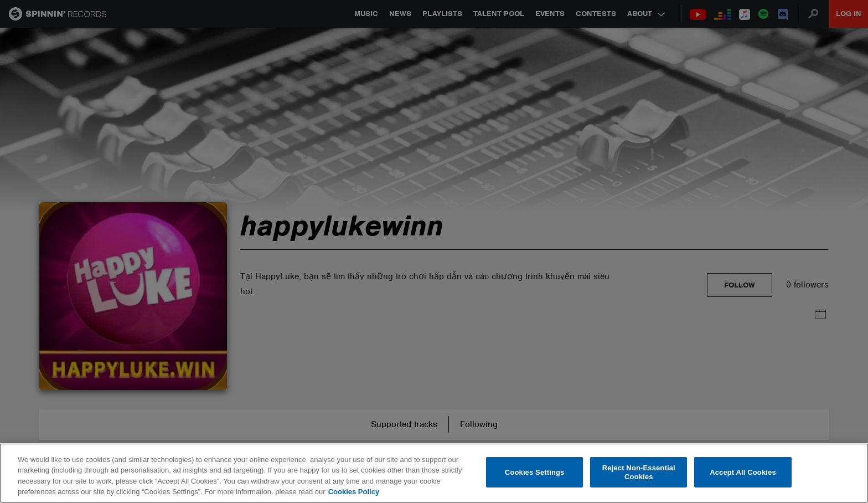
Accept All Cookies (743, 472)
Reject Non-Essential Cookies (639, 472)
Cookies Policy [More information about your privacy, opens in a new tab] (354, 492)
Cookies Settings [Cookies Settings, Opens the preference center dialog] (535, 472)
